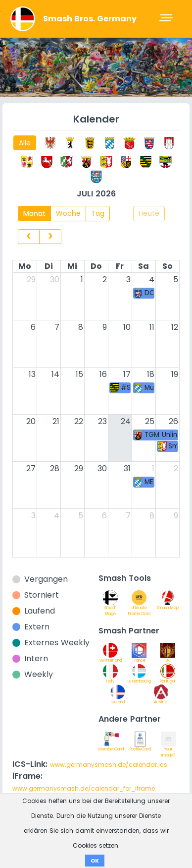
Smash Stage (110, 606)
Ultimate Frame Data (139, 606)
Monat (34, 213)
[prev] (29, 237)
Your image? (168, 747)
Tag (98, 213)
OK (95, 861)
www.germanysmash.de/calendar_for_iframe (84, 788)
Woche (68, 213)
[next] (50, 237)
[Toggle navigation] (167, 19)
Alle (25, 143)
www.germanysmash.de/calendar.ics (109, 765)
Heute (149, 213)
